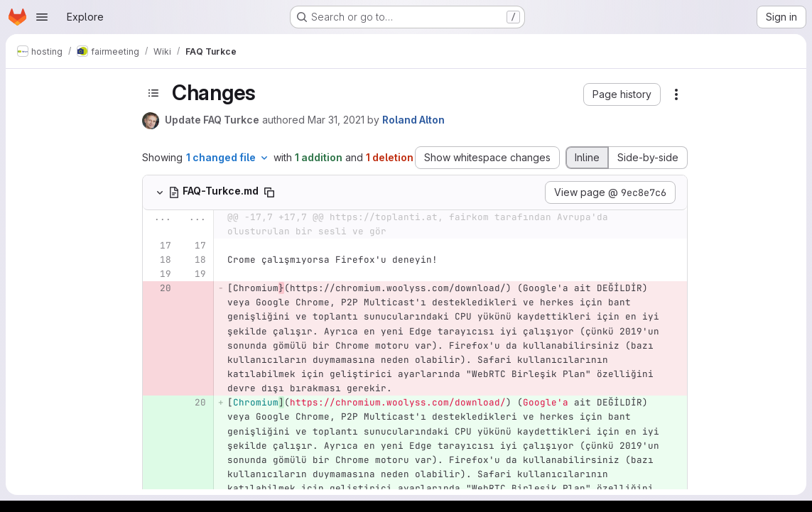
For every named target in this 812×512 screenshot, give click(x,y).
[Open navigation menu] (42, 17)
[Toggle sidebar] (153, 93)
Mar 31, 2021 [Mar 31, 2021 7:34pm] (336, 120)
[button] (622, 94)
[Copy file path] (269, 192)
